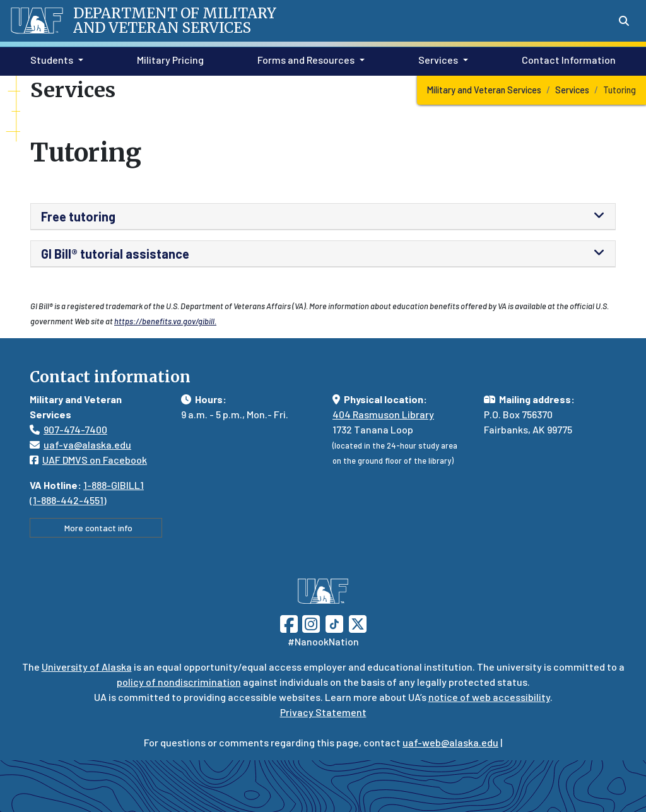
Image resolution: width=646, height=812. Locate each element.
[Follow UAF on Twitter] (358, 622)
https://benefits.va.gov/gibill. (165, 321)
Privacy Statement (323, 712)
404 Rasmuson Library (383, 414)
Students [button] (52, 60)
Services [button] (438, 60)
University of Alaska (87, 667)
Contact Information (566, 59)
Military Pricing (168, 59)
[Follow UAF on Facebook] (289, 622)
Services (572, 90)
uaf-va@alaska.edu (80, 444)
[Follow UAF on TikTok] (334, 622)
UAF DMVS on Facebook (88, 460)
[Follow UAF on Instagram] (310, 622)
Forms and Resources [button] (306, 60)
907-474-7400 (75, 429)
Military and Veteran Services (484, 90)
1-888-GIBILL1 (114, 485)
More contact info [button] (96, 528)
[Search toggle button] (624, 21)
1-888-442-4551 (68, 500)
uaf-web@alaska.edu (450, 742)
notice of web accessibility (489, 697)
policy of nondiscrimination (179, 682)
